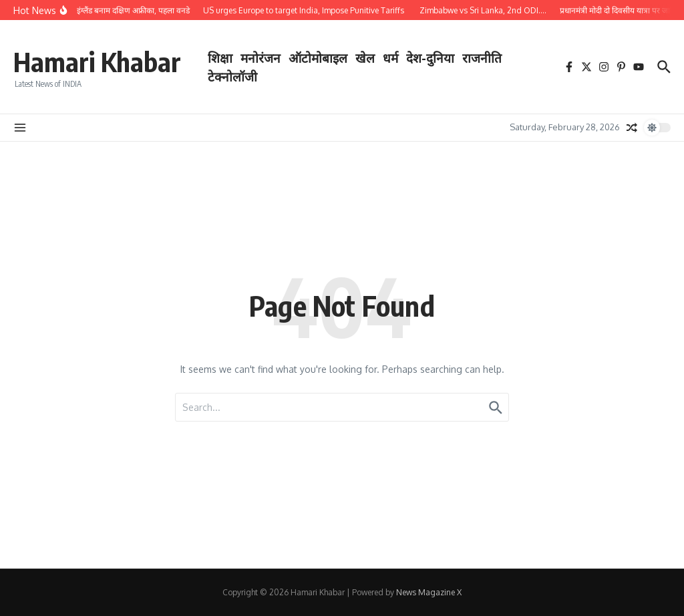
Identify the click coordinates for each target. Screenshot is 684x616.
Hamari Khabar (97, 61)
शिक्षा (220, 57)
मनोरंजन (261, 57)
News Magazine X (429, 592)
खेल (365, 57)
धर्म (390, 57)
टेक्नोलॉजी (232, 76)
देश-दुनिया (430, 57)
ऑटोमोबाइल (318, 57)
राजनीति (482, 57)
